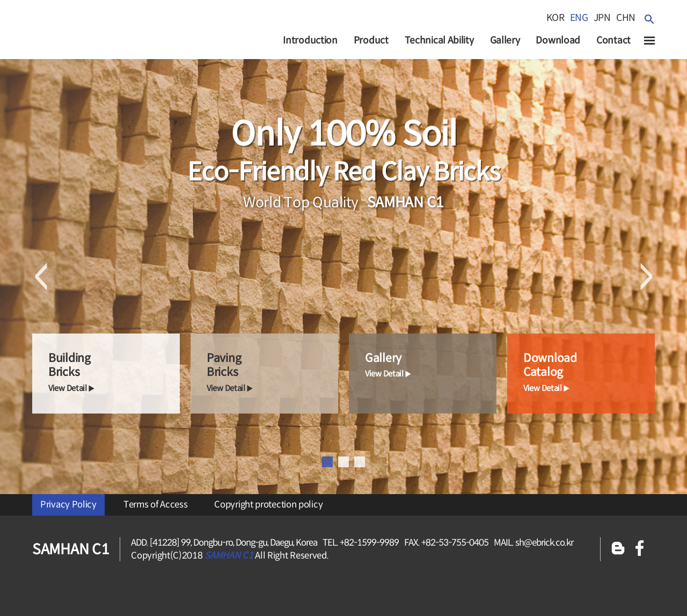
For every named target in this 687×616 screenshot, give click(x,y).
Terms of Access (156, 505)
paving (272, 373)
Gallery (505, 40)
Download (558, 40)
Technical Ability (439, 40)
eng (579, 18)
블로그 (618, 549)
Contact (613, 40)
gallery (431, 365)
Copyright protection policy (268, 505)
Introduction (310, 40)
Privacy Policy (68, 505)
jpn (602, 18)
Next (646, 277)
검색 (649, 19)
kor (556, 18)
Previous (41, 277)
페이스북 (640, 549)
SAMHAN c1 (91, 37)
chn (626, 18)
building (114, 373)
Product (371, 40)
